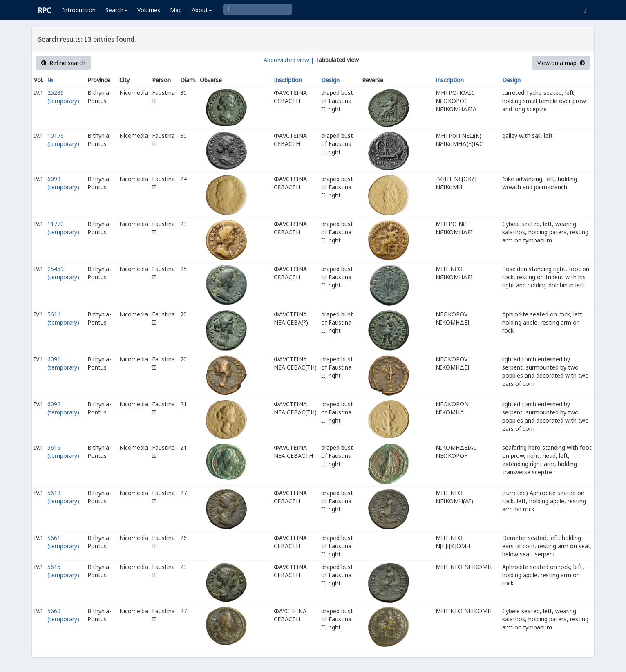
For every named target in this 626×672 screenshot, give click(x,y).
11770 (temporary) (63, 228)
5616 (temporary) (63, 451)
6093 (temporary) (63, 183)
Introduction (79, 10)
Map (176, 10)
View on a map (561, 63)
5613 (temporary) (63, 497)
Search (116, 10)
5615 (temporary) (63, 571)
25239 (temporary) (63, 97)
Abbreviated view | (289, 60)
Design (330, 80)
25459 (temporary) (63, 273)
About (202, 10)
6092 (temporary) (63, 408)
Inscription (288, 80)
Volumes (149, 10)
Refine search (63, 63)
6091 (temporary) (63, 363)
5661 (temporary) (63, 542)
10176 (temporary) (63, 140)
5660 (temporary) (63, 615)
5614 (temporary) (63, 318)
